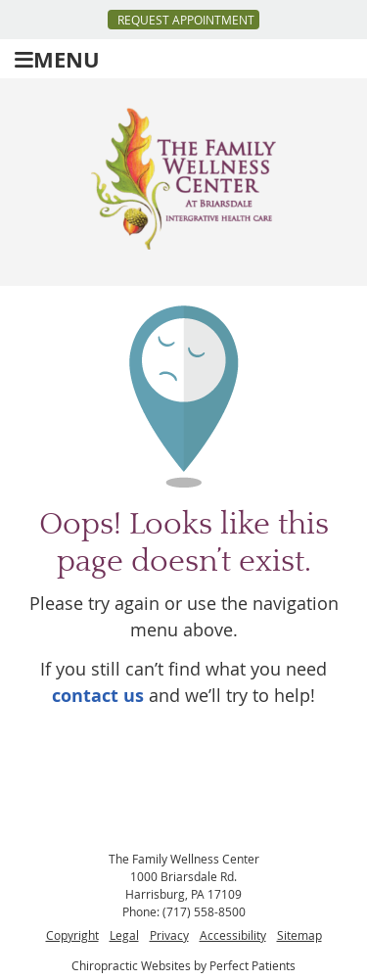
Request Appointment (186, 20)
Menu (57, 59)
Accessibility (233, 935)
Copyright (72, 935)
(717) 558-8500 (204, 911)
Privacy (169, 935)
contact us (98, 696)
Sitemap (299, 935)
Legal (124, 935)
